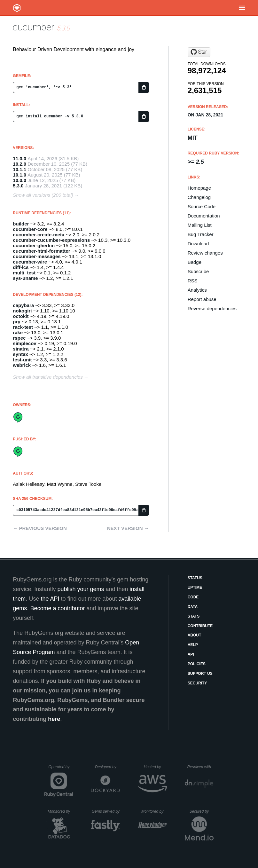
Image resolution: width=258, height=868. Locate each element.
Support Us (200, 674)
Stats (194, 616)
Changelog (199, 197)
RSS (193, 281)
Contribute (200, 626)
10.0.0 (20, 180)
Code (193, 597)
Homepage (199, 188)
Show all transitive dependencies (48, 377)
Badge (195, 262)
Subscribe (198, 271)
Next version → (128, 528)
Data (193, 607)
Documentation (204, 216)
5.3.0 (18, 186)
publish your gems (81, 589)
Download (198, 244)
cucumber (34, 27)
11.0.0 (20, 158)
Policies (197, 664)
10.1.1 (20, 169)
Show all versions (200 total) (43, 195)
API (191, 654)
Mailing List (200, 225)
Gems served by (106, 811)
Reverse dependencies (212, 308)
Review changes (205, 253)
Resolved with (200, 767)
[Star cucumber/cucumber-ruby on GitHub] (199, 52)
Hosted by (155, 767)
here (54, 719)
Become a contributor (57, 608)
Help (193, 645)
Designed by (107, 767)
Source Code (202, 206)
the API (50, 599)
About (195, 635)
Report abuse (202, 299)
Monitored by (61, 811)
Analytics (197, 290)
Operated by (61, 769)
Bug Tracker (201, 234)
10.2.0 (20, 164)
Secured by (201, 811)
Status (195, 578)
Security (197, 683)
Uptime (195, 588)
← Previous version (40, 528)
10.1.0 (20, 175)
